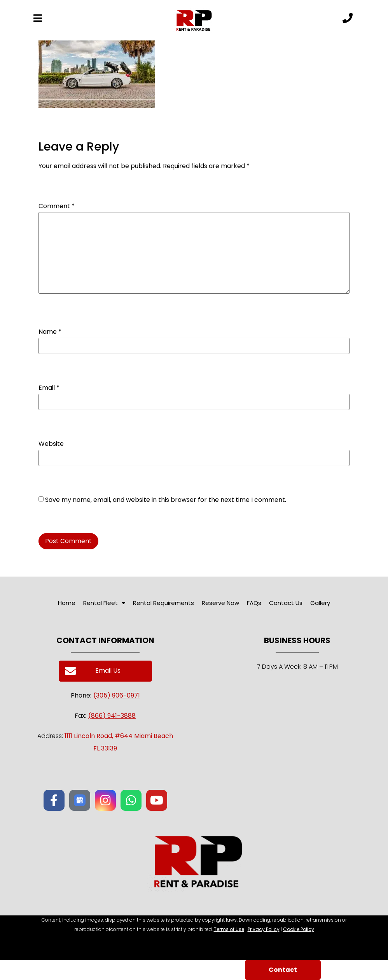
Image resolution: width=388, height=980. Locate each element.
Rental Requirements (163, 603)
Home (67, 603)
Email (49, 388)
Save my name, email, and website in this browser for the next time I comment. (166, 500)
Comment (57, 206)
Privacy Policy (264, 929)
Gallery (320, 603)
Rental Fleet (104, 603)
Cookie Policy (299, 929)
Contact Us (286, 603)
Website (51, 444)
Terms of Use (229, 929)
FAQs (254, 603)
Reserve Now (220, 603)
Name (50, 332)
